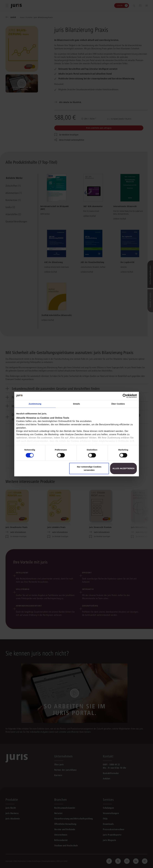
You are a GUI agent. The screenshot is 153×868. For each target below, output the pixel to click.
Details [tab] (77, 404)
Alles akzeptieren (123, 468)
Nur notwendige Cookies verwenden (89, 468)
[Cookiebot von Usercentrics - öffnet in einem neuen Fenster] (125, 396)
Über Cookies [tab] (118, 404)
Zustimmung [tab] (35, 404)
